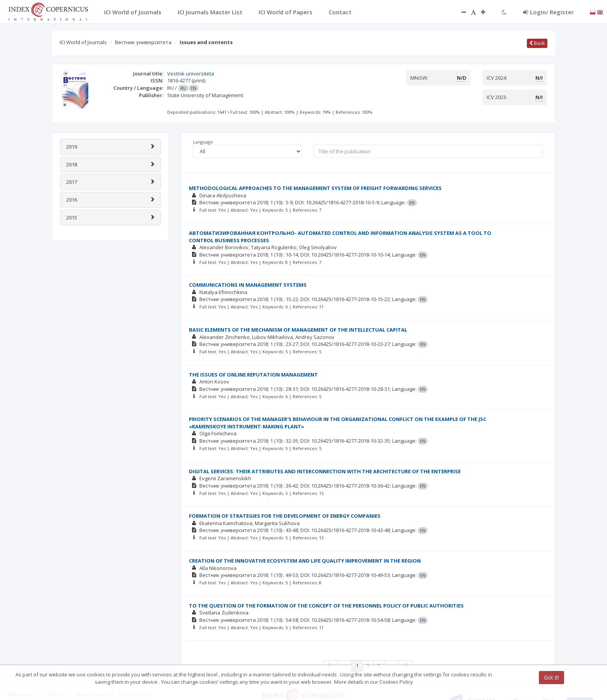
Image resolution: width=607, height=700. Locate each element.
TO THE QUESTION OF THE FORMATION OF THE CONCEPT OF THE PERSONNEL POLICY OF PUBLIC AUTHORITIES (326, 606)
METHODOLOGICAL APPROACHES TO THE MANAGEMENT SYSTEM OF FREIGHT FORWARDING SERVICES (315, 188)
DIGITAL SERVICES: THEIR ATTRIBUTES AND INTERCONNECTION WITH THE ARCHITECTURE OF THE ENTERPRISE (325, 471)
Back (537, 43)
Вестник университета (143, 42)
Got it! (551, 677)
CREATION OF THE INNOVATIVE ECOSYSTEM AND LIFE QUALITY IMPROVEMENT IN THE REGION (305, 561)
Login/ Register (548, 12)
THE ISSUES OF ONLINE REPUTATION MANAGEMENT (253, 375)
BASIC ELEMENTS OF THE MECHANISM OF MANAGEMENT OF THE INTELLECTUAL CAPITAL (298, 330)
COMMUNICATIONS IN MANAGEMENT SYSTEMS (248, 285)
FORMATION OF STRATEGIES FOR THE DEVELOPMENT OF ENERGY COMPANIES (285, 516)
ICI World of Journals (83, 42)
